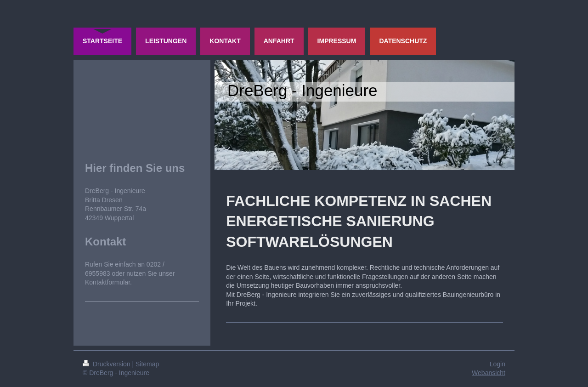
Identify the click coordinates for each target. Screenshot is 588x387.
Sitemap (147, 364)
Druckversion (107, 364)
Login (498, 364)
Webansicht (489, 373)
